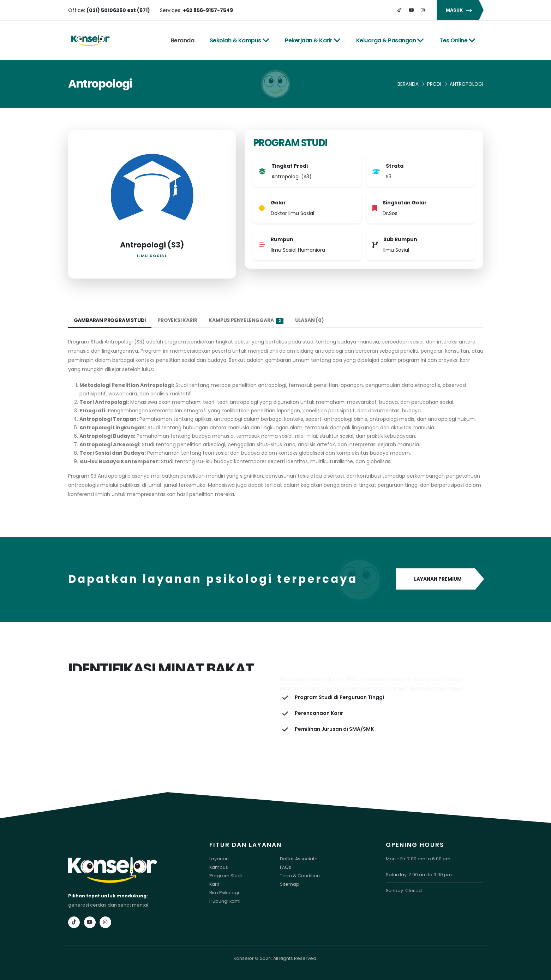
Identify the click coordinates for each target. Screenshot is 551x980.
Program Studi (226, 876)
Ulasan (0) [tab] (310, 320)
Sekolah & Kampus (240, 40)
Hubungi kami (225, 901)
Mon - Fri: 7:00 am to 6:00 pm (418, 859)
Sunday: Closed (404, 891)
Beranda (183, 40)
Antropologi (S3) (152, 245)
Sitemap (290, 884)
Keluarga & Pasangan (390, 40)
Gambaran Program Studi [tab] (110, 320)
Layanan (219, 859)
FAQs (286, 867)
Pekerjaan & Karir (313, 40)
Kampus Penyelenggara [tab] (246, 320)
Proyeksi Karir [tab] (177, 320)
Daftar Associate (299, 859)
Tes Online (458, 40)
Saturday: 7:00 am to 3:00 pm (419, 875)
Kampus (219, 867)
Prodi (434, 84)
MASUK (460, 10)
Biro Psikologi (224, 893)
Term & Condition (300, 876)
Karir (214, 884)
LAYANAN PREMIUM (440, 579)
